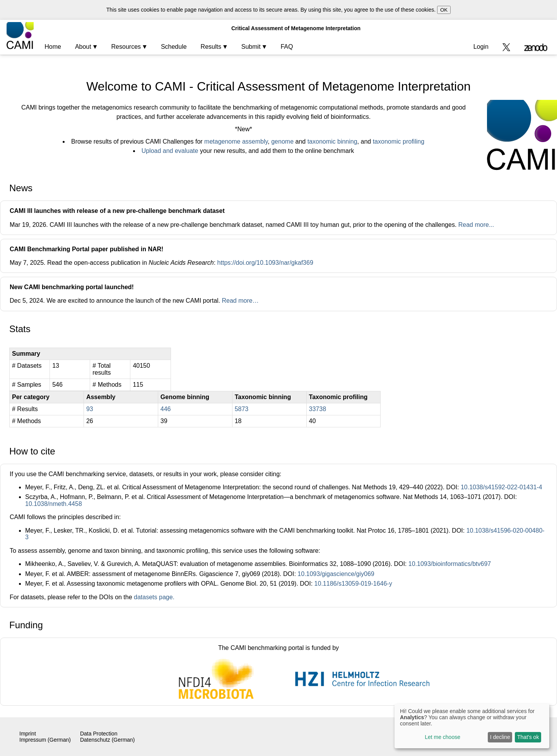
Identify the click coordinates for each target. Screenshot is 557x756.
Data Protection (99, 734)
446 (166, 409)
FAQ (287, 47)
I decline (500, 737)
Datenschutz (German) (108, 740)
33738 (318, 409)
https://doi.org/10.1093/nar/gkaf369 (265, 263)
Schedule (174, 47)
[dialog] (472, 726)
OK (444, 10)
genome (282, 141)
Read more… (240, 301)
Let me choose (443, 737)
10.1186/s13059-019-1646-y (353, 584)
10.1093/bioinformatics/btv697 (450, 564)
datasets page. (154, 597)
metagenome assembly (236, 141)
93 (90, 409)
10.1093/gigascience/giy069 (336, 574)
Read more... (476, 225)
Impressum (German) (45, 740)
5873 (242, 409)
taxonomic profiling (399, 141)
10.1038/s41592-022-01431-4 (501, 487)
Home (53, 47)
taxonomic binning (332, 141)
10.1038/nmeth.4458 (54, 504)
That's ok (528, 737)
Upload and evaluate (170, 151)
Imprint (28, 734)
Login (481, 47)
